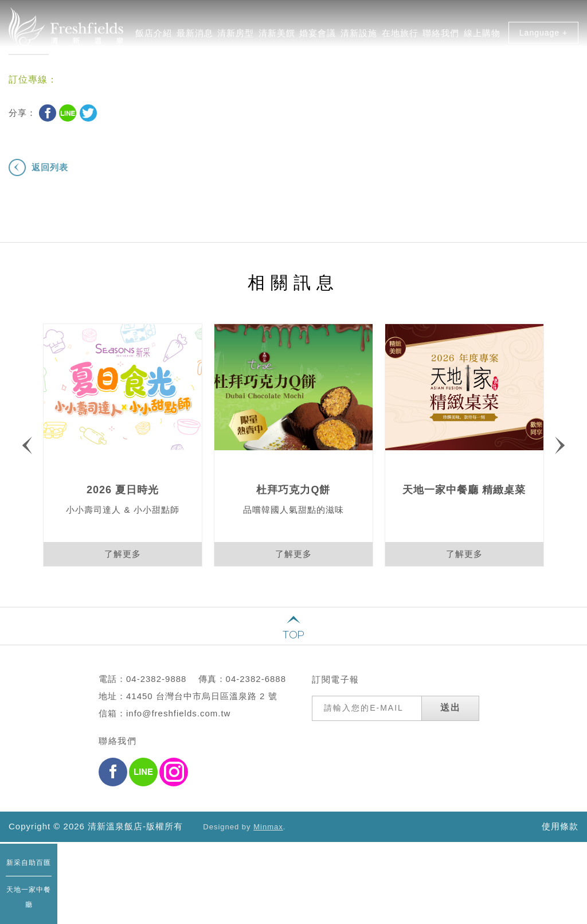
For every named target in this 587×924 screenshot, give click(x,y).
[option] (123, 445)
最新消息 (195, 37)
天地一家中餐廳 (29, 897)
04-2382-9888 (156, 698)
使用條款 (560, 826)
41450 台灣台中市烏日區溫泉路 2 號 (202, 715)
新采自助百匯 (29, 863)
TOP (293, 635)
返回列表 (50, 167)
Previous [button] (27, 445)
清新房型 (236, 37)
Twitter (88, 113)
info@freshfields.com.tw (178, 732)
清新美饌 (277, 37)
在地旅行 (400, 37)
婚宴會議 (318, 37)
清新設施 (359, 37)
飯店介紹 (154, 37)
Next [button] (560, 445)
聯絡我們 (441, 37)
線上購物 (482, 37)
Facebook (48, 113)
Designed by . (244, 827)
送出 (451, 726)
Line (68, 113)
